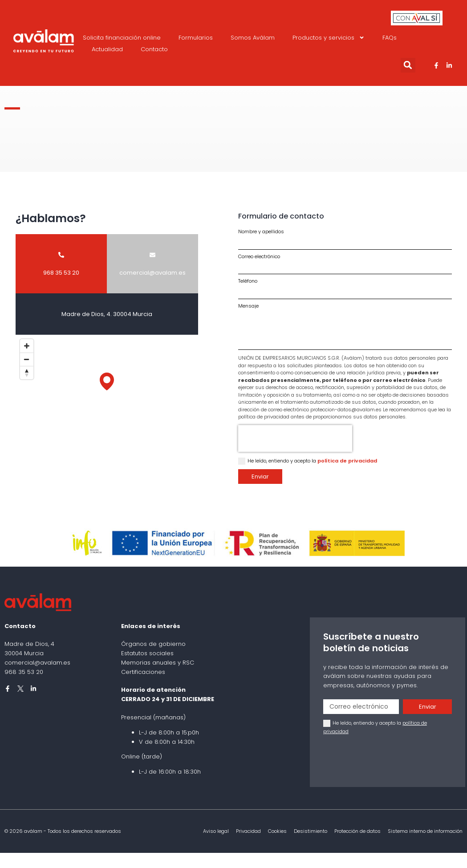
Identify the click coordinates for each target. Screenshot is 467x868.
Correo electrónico (259, 257)
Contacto (154, 49)
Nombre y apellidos (261, 232)
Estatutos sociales (147, 653)
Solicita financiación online (122, 38)
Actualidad (107, 49)
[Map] (107, 390)
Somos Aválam (253, 38)
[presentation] (295, 438)
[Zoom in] (27, 346)
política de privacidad (347, 461)
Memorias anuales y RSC (158, 663)
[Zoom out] (27, 359)
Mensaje (248, 306)
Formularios (196, 38)
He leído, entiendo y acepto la (312, 461)
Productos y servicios (329, 38)
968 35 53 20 (24, 672)
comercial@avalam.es (37, 663)
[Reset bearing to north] (27, 373)
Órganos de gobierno (153, 644)
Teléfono (248, 281)
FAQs (390, 38)
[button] (408, 65)
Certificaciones (143, 672)
